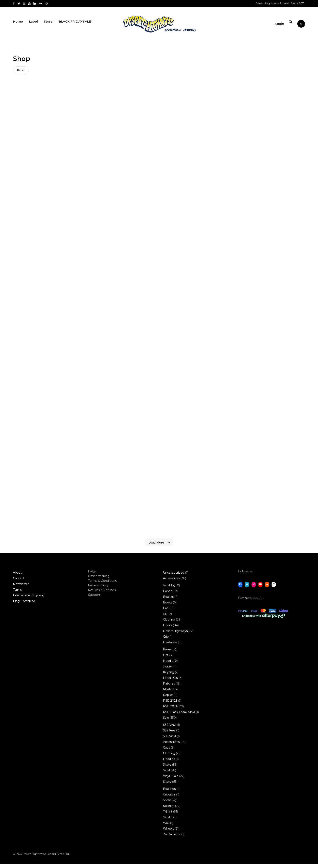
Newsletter (21, 588)
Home (18, 25)
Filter (21, 71)
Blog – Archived (24, 605)
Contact (19, 582)
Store (48, 25)
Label (33, 25)
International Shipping (29, 599)
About (17, 576)
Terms (17, 593)
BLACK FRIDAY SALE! (75, 25)
